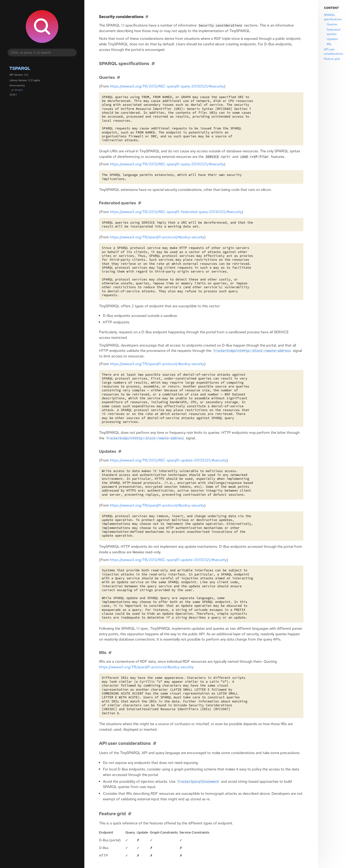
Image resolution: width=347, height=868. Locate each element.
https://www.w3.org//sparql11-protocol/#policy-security (157, 237)
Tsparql (20, 68)
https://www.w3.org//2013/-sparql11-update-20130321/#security (168, 460)
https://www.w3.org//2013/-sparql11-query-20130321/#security (167, 86)
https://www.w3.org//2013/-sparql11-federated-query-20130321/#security (176, 212)
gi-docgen (17, 90)
